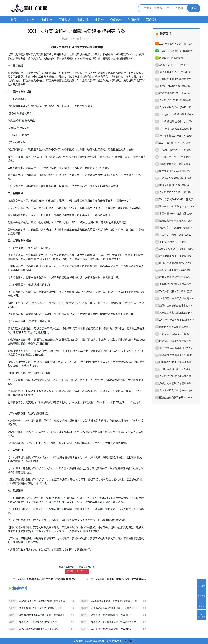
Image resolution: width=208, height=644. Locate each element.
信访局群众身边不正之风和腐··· (176, 72)
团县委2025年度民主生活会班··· (176, 362)
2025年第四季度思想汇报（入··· (176, 44)
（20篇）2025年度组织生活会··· (176, 115)
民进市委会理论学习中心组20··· (176, 263)
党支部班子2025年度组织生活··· (176, 100)
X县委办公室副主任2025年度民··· (177, 249)
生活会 (99, 20)
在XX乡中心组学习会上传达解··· (176, 150)
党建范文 (47, 20)
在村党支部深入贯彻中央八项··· (176, 277)
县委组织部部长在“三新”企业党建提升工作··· (41, 608)
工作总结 (65, 20)
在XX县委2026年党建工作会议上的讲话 (39, 629)
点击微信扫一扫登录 (77, 571)
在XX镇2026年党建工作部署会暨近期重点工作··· (115, 601)
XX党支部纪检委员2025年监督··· (176, 291)
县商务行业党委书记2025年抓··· (176, 270)
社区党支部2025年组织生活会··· (176, 136)
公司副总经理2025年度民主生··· (176, 79)
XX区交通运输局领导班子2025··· (176, 348)
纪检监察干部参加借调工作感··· (176, 221)
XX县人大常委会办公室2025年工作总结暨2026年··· (47, 579)
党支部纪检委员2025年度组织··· (176, 86)
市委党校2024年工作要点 (173, 242)
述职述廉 (134, 20)
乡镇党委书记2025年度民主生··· (176, 383)
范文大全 (29, 20)
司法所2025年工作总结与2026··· (176, 207)
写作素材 (152, 20)
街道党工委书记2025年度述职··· (176, 185)
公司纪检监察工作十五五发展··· (176, 369)
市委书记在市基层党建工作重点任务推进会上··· (114, 608)
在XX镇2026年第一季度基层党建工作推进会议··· (43, 601)
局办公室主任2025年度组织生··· (176, 228)
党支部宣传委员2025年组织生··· (176, 192)
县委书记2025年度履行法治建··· (176, 214)
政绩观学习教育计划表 (171, 58)
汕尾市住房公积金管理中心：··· (176, 306)
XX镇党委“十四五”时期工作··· (175, 65)
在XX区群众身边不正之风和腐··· (176, 256)
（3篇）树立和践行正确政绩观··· (177, 51)
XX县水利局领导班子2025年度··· (176, 320)
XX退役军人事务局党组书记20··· (176, 299)
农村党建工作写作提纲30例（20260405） (112, 629)
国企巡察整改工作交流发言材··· (176, 327)
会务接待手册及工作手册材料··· (176, 157)
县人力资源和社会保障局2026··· (176, 235)
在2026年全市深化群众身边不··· (176, 93)
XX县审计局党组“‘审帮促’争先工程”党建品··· (121, 579)
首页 (14, 20)
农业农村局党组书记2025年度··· (176, 391)
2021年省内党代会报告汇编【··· (176, 129)
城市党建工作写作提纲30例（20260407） (112, 615)
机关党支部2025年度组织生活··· (176, 171)
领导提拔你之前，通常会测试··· (176, 164)
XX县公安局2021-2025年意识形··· (177, 199)
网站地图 (129, 641)
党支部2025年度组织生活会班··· (176, 376)
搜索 (194, 8)
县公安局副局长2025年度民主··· (176, 334)
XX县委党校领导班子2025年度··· (176, 355)
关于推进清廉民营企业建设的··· (176, 313)
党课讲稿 (83, 20)
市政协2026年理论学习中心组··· (176, 284)
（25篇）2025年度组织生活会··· (176, 178)
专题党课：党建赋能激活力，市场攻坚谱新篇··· (114, 622)
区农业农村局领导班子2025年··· (176, 398)
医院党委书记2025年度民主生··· (176, 341)
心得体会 (116, 20)
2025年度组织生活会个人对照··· (176, 122)
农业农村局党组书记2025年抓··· (176, 107)
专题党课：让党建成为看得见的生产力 (38, 622)
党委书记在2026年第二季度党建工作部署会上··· (43, 615)
